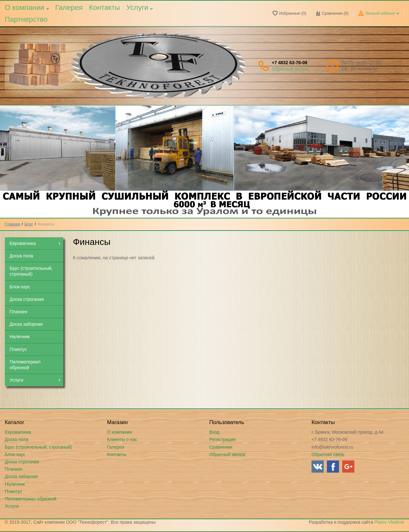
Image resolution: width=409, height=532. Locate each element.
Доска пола (17, 439)
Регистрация (222, 439)
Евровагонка (18, 432)
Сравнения (221, 447)
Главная (12, 224)
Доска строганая (22, 462)
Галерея (69, 8)
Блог (29, 224)
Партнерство (26, 19)
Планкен (14, 469)
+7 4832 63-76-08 (290, 63)
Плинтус (13, 491)
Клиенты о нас (122, 439)
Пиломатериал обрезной (31, 499)
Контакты (105, 8)
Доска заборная (21, 476)
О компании (27, 8)
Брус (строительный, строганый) (38, 447)
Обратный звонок (290, 69)
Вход (214, 432)
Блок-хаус (15, 454)
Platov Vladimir (389, 522)
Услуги (139, 8)
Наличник (15, 484)
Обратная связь (328, 454)
